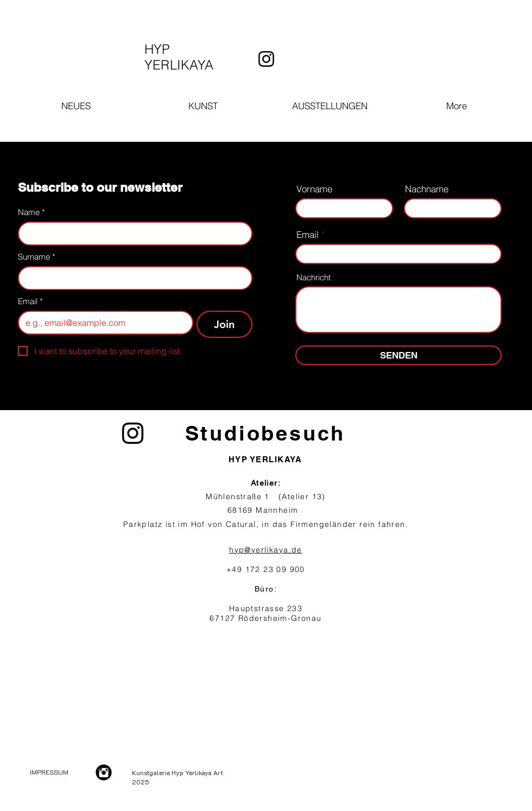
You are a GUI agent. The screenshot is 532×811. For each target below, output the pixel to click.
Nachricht (313, 277)
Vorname (314, 189)
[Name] (132, 234)
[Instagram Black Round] (104, 772)
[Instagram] (266, 59)
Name (31, 212)
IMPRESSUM (49, 772)
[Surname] (132, 278)
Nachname (427, 189)
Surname (37, 257)
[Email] (102, 323)
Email (30, 301)
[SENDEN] (398, 355)
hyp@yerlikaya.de (265, 550)
